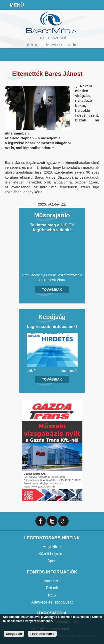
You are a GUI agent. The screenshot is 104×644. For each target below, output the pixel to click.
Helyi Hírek (52, 547)
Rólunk (52, 588)
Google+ (63, 521)
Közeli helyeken (52, 554)
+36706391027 (74, 5)
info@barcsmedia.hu (86, 5)
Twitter (52, 521)
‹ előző (31, 371)
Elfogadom (14, 634)
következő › (70, 371)
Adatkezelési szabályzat (52, 602)
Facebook (98, 5)
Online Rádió (62, 5)
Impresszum (52, 581)
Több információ (42, 634)
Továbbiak (52, 290)
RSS (52, 595)
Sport (52, 561)
